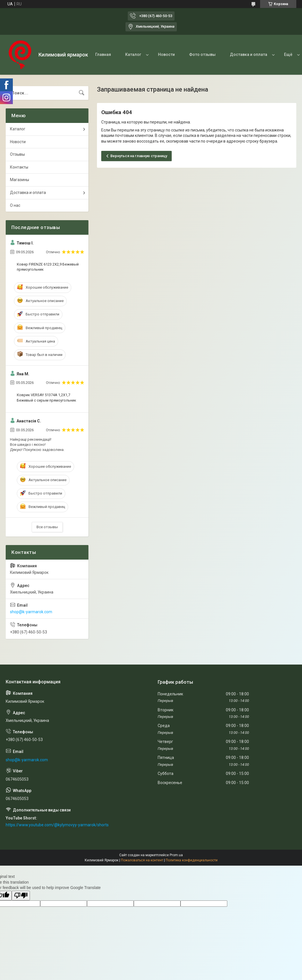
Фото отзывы (202, 54)
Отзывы (17, 154)
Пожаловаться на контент (142, 860)
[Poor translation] (21, 896)
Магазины (20, 180)
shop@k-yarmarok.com (31, 612)
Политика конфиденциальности (192, 860)
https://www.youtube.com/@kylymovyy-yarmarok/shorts (57, 825)
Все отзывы (47, 527)
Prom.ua (176, 855)
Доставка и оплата (249, 54)
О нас (15, 205)
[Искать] (82, 93)
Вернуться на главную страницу (139, 156)
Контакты (19, 167)
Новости (166, 54)
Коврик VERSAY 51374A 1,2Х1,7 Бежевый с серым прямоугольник (46, 397)
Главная (103, 54)
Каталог (133, 54)
